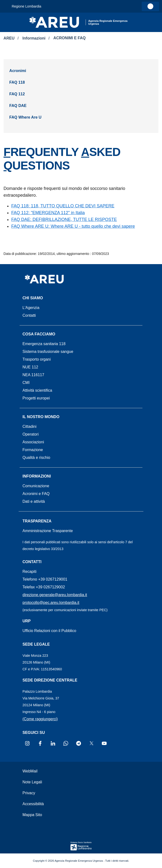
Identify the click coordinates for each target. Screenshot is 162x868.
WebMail (30, 771)
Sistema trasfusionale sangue (48, 352)
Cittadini (29, 426)
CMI (26, 383)
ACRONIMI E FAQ (70, 38)
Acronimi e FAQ (36, 494)
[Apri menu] (7, 20)
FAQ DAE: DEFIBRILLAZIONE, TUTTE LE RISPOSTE (64, 219)
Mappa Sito (32, 815)
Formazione (33, 450)
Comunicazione (36, 486)
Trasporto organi (37, 359)
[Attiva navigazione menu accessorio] (7, 6)
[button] (140, 22)
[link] (150, 6)
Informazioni (35, 38)
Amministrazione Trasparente (48, 531)
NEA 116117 (33, 375)
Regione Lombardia (26, 6)
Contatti (29, 315)
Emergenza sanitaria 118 (44, 344)
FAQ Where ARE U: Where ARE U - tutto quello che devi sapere (73, 226)
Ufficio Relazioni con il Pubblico (49, 631)
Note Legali (32, 782)
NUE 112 (30, 367)
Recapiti (29, 572)
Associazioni (33, 442)
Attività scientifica (37, 390)
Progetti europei (36, 398)
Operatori (31, 434)
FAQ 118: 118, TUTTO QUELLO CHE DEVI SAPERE (63, 206)
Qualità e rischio (36, 458)
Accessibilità (33, 804)
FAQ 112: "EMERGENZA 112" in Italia (48, 213)
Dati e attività (34, 501)
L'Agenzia (31, 308)
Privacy (29, 793)
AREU (10, 38)
